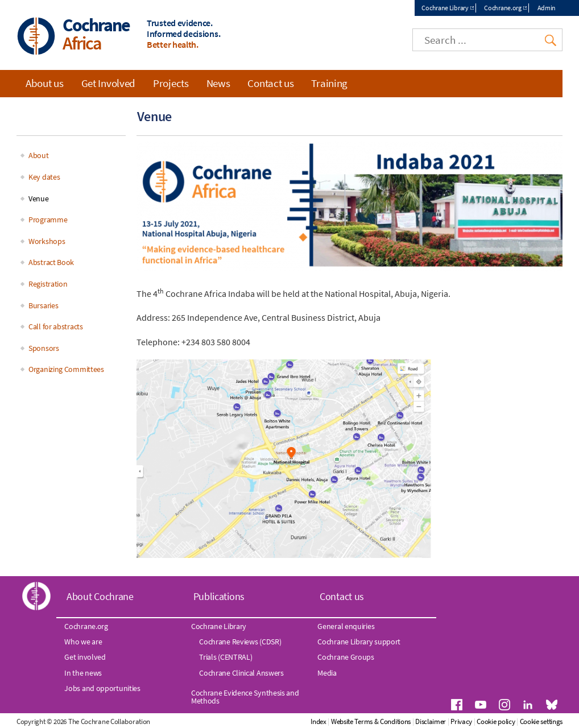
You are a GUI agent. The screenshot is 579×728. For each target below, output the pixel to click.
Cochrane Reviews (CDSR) (240, 642)
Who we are (83, 642)
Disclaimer (431, 721)
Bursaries (43, 305)
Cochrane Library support (359, 642)
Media (327, 673)
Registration (48, 284)
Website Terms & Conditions (371, 721)
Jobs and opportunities (102, 688)
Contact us (270, 83)
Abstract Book (51, 262)
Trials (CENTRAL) (226, 657)
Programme (48, 220)
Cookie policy (496, 721)
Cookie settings (541, 721)
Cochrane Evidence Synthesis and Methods (245, 697)
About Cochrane (100, 596)
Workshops (47, 241)
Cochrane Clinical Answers (241, 673)
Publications (219, 596)
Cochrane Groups (346, 657)
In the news (83, 673)
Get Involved (108, 83)
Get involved (85, 657)
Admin (547, 8)
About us (45, 83)
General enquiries (346, 626)
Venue (39, 198)
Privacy (461, 721)
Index (319, 721)
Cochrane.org (503, 8)
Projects (171, 83)
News (218, 83)
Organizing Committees (66, 369)
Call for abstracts (56, 326)
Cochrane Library (445, 8)
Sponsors (44, 348)
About (39, 155)
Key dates (44, 177)
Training (329, 83)
